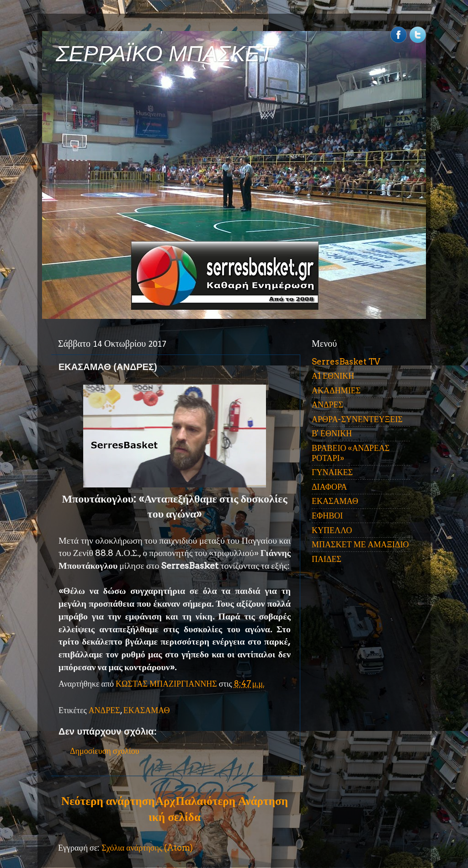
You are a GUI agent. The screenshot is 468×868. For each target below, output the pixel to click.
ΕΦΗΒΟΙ (327, 516)
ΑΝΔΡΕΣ (104, 710)
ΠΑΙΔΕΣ (327, 559)
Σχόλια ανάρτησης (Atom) (147, 848)
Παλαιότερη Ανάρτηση (232, 801)
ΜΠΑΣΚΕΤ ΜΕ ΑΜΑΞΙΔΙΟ (360, 544)
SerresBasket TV (346, 362)
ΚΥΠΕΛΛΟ (332, 530)
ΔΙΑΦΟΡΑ (329, 487)
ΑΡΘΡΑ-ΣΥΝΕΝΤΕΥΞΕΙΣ (357, 419)
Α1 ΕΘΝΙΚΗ (333, 376)
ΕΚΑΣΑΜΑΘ (147, 710)
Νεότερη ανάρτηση (108, 801)
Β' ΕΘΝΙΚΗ (332, 433)
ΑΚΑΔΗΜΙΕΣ (336, 390)
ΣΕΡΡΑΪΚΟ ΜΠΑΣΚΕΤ (165, 54)
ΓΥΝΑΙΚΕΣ (332, 472)
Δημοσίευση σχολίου (105, 751)
